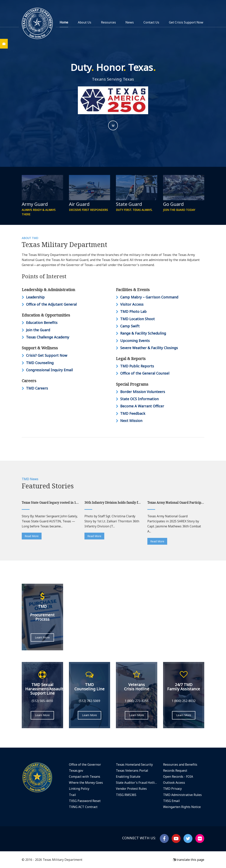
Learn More (42, 637)
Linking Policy (79, 789)
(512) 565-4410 (42, 701)
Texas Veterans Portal (132, 771)
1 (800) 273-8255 (137, 701)
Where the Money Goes (86, 783)
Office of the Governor (85, 765)
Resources (108, 22)
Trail (72, 795)
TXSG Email (171, 801)
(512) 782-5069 (90, 701)
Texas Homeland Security (134, 765)
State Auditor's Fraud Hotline (137, 783)
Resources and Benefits (180, 765)
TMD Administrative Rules (182, 795)
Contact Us (151, 22)
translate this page (189, 860)
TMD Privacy (172, 789)
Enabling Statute (128, 777)
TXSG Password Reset (85, 801)
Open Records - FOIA (178, 777)
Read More (32, 536)
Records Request (175, 771)
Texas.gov (76, 771)
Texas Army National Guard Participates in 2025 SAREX (176, 503)
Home (64, 22)
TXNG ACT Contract (83, 807)
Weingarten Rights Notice (182, 807)
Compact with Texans (85, 777)
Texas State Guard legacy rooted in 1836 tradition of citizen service (50, 503)
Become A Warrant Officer (142, 406)
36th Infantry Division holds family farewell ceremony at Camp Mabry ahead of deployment (113, 503)
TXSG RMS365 (126, 795)
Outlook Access (174, 783)
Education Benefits (42, 323)
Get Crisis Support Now (186, 22)
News (130, 22)
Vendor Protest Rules (131, 789)
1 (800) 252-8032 (184, 701)
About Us (85, 22)
